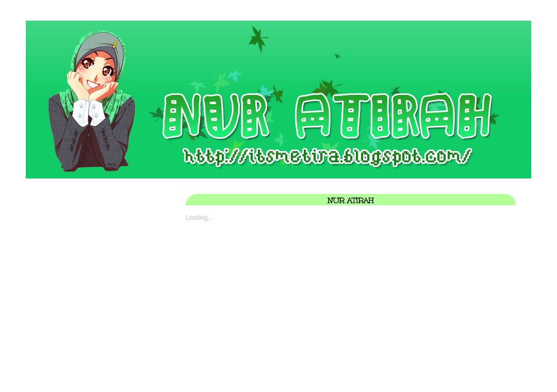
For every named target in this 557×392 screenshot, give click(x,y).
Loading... (199, 218)
